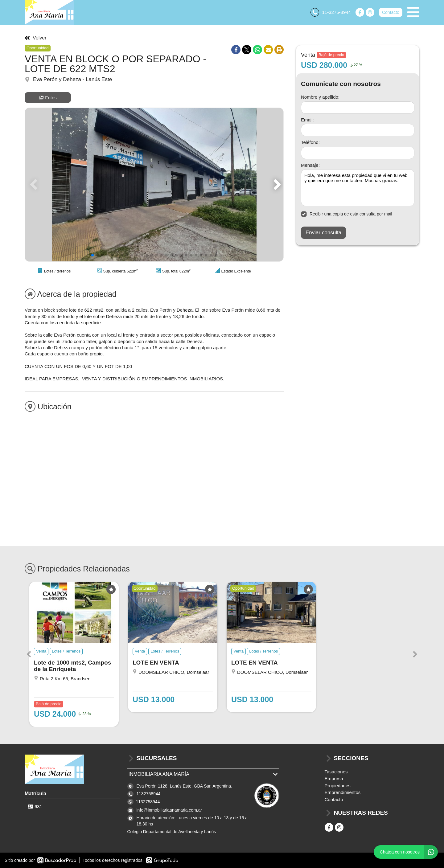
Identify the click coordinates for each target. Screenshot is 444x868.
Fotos (48, 98)
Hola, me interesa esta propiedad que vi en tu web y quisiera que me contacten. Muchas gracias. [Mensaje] (358, 188)
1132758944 (148, 802)
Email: (307, 120)
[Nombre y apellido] (358, 108)
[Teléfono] (358, 153)
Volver (35, 38)
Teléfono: (310, 142)
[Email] (358, 130)
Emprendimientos (343, 792)
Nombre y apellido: (320, 97)
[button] (276, 185)
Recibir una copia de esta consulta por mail (347, 214)
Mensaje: (310, 165)
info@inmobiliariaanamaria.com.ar (169, 810)
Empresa (334, 778)
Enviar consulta (323, 233)
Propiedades (338, 786)
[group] (154, 185)
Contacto (391, 12)
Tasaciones (336, 772)
